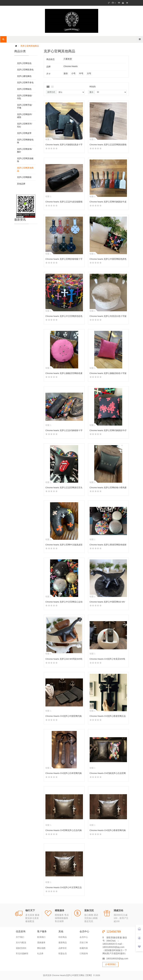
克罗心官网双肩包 (25, 70)
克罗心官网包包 (24, 63)
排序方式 (51, 92)
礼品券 (40, 954)
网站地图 (41, 948)
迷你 (66, 73)
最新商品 (63, 943)
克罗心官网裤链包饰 (25, 141)
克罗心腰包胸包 (24, 76)
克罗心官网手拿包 (25, 83)
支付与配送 (21, 943)
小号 (73, 73)
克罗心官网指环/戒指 (25, 116)
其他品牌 (21, 184)
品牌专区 (63, 948)
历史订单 (84, 943)
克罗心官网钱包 (24, 89)
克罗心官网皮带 (24, 133)
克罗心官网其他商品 (30, 46)
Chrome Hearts (71, 66)
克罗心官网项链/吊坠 (25, 97)
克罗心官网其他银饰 (25, 160)
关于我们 (20, 937)
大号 (89, 73)
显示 (91, 92)
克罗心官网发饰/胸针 (25, 151)
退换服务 (41, 943)
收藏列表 (84, 948)
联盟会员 (63, 954)
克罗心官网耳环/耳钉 (25, 125)
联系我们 (41, 937)
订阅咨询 (84, 954)
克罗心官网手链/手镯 (25, 106)
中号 (81, 73)
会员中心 (84, 937)
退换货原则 (21, 948)
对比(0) (93, 87)
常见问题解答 (22, 954)
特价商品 (63, 937)
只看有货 (68, 59)
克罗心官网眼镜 (24, 177)
